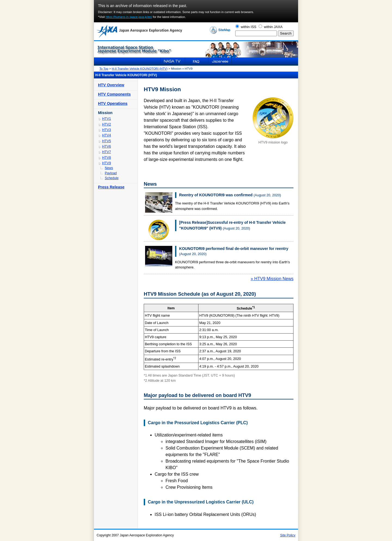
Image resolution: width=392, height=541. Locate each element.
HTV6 (107, 146)
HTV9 (107, 163)
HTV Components (114, 94)
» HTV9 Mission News (272, 279)
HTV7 (107, 152)
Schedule (112, 178)
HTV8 (107, 158)
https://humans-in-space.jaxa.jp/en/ (129, 17)
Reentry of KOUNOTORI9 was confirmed (216, 195)
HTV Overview (111, 85)
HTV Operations (113, 103)
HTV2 (107, 124)
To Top (104, 69)
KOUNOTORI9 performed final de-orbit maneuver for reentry (234, 249)
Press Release (111, 187)
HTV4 (107, 135)
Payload (111, 173)
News (109, 168)
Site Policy (288, 535)
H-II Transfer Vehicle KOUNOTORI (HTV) (140, 69)
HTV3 (107, 130)
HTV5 (107, 141)
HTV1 (107, 119)
